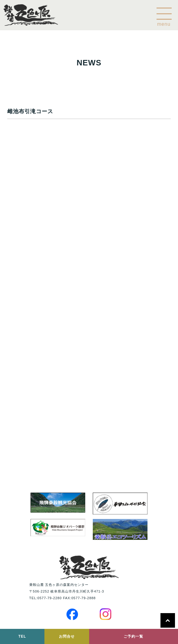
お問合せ (67, 636)
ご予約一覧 (133, 636)
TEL (22, 636)
